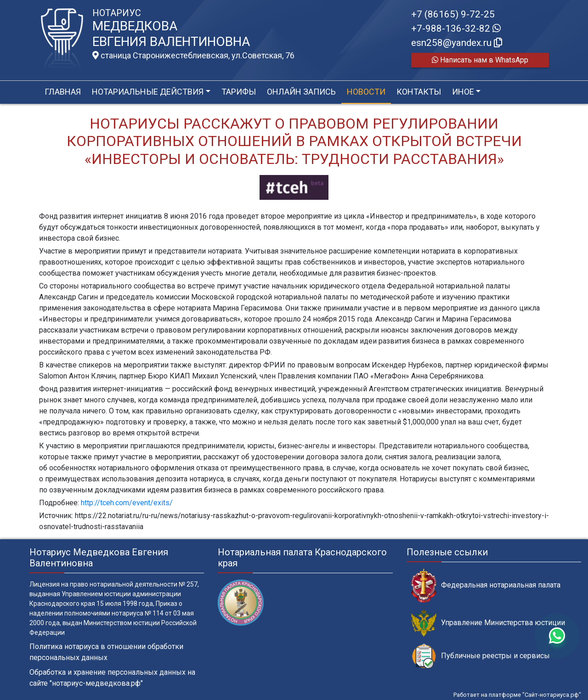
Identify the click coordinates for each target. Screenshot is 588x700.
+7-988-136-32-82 (456, 28)
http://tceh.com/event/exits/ (127, 503)
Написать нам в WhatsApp (480, 60)
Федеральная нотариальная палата (486, 585)
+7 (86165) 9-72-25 (453, 14)
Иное (463, 92)
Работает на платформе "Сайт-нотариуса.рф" (517, 695)
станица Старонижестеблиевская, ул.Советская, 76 (193, 56)
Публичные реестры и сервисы (481, 656)
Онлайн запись (301, 92)
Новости (366, 92)
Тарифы (239, 92)
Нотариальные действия (148, 92)
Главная (63, 92)
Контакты (419, 92)
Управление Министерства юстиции (488, 623)
